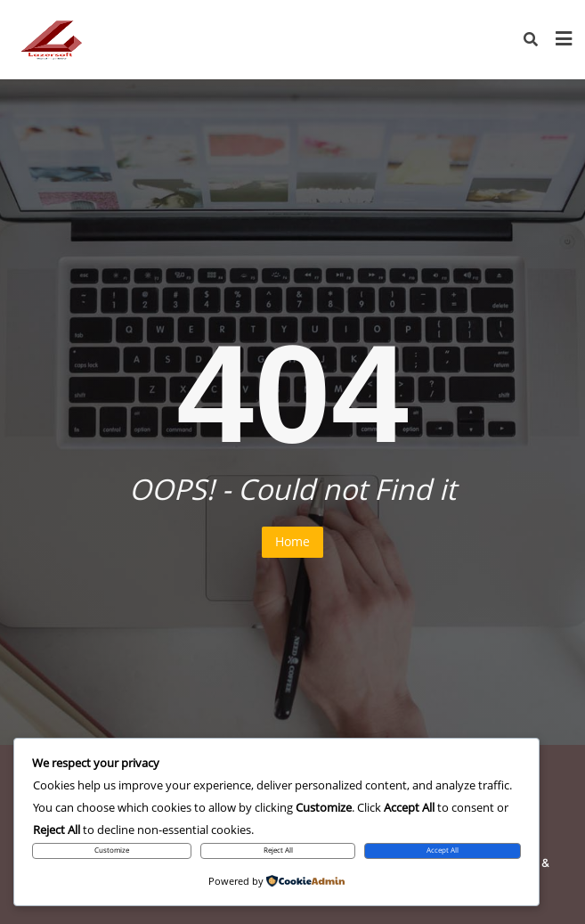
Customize (112, 850)
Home (292, 541)
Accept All (443, 850)
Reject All (278, 850)
